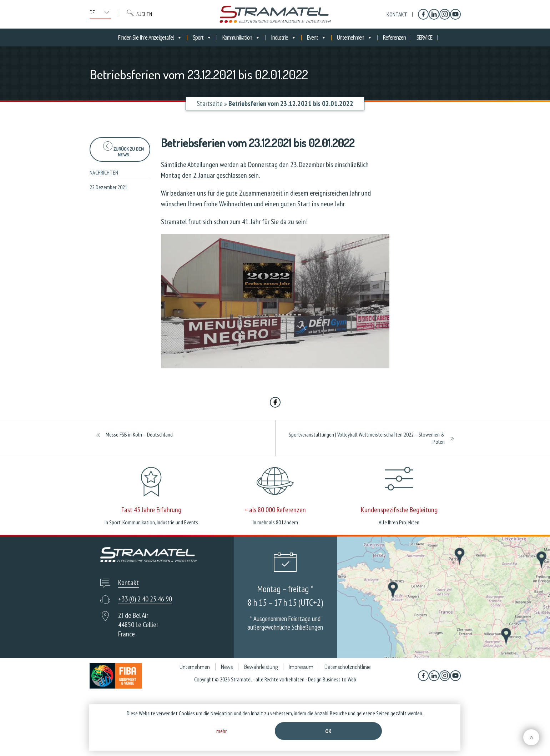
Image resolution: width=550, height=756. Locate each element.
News (227, 667)
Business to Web (339, 679)
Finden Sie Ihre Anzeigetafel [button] (150, 37)
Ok (328, 731)
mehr (221, 731)
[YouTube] (455, 14)
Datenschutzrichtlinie (347, 667)
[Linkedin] (434, 14)
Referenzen (394, 37)
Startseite (210, 104)
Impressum (301, 667)
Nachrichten (104, 172)
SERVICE (424, 37)
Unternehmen (355, 37)
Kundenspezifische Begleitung (399, 510)
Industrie (284, 37)
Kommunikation (241, 37)
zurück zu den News (123, 149)
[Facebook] (423, 14)
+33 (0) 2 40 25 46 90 (145, 599)
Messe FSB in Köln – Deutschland (139, 434)
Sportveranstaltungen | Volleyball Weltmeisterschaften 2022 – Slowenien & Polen (367, 438)
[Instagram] (445, 14)
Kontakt (397, 14)
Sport (202, 37)
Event (317, 37)
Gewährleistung (261, 667)
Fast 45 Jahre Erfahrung (151, 510)
